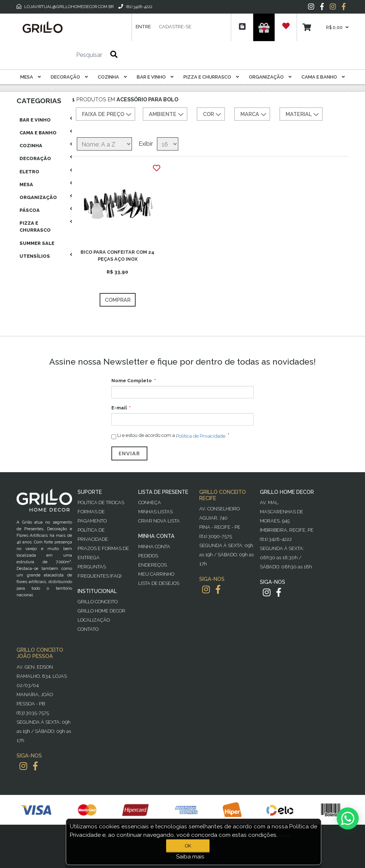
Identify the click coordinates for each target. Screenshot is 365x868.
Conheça (150, 502)
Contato (88, 629)
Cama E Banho (323, 77)
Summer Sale (37, 243)
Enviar (129, 453)
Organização (270, 77)
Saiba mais (190, 857)
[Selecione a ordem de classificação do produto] (104, 144)
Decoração (69, 77)
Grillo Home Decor (101, 611)
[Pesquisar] (67, 55)
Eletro (29, 172)
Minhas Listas (155, 512)
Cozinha (112, 77)
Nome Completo (132, 381)
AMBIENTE (167, 115)
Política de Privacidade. (201, 436)
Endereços (153, 565)
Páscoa (30, 210)
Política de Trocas (101, 502)
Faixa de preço (108, 115)
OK (188, 846)
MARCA (254, 115)
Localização (94, 620)
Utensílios (35, 256)
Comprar (118, 300)
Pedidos (148, 556)
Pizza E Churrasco (211, 77)
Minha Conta (154, 547)
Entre (143, 27)
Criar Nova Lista (159, 521)
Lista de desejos (159, 583)
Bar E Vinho (155, 77)
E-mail (119, 408)
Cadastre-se (175, 27)
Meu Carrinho (156, 574)
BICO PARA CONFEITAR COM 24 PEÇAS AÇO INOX (117, 256)
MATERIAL (303, 115)
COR (213, 115)
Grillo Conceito (98, 602)
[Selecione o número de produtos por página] (168, 144)
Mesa (31, 77)
